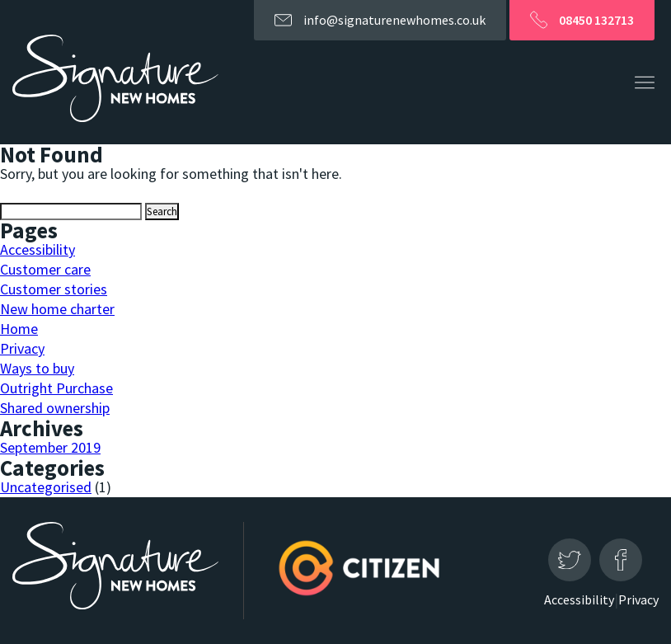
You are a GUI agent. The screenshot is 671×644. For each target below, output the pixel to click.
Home (19, 329)
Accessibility (38, 249)
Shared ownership (55, 408)
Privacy (22, 348)
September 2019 (50, 447)
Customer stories (54, 289)
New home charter (57, 309)
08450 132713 (582, 22)
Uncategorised (46, 487)
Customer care (45, 269)
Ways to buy (37, 368)
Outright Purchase (56, 388)
